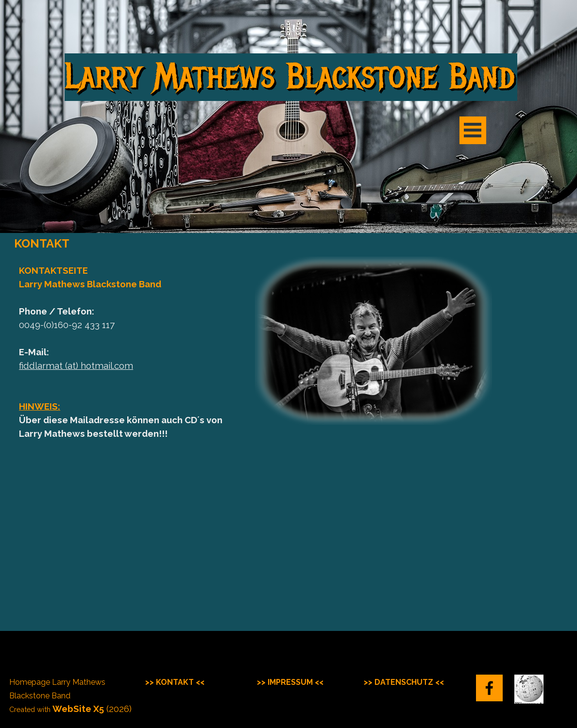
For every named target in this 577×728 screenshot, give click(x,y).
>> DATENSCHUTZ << (404, 682)
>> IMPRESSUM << (290, 682)
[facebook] (489, 688)
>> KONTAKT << (175, 682)
